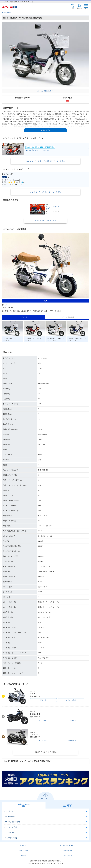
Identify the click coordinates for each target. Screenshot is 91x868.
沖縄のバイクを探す (24, 805)
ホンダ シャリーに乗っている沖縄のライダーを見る (45, 161)
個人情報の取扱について (68, 846)
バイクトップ (9, 811)
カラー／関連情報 (68, 317)
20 (68, 101)
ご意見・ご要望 (23, 851)
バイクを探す (43, 700)
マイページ (79, 9)
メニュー (86, 9)
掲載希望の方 (68, 851)
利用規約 (23, 846)
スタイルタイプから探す (12, 822)
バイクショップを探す (12, 827)
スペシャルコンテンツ (67, 805)
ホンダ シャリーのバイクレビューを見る (45, 192)
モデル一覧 (23, 317)
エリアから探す (10, 833)
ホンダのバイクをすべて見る (45, 220)
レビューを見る (71, 700)
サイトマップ (68, 855)
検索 (73, 9)
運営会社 (23, 855)
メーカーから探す (10, 816)
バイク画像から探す (11, 838)
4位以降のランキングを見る (45, 752)
